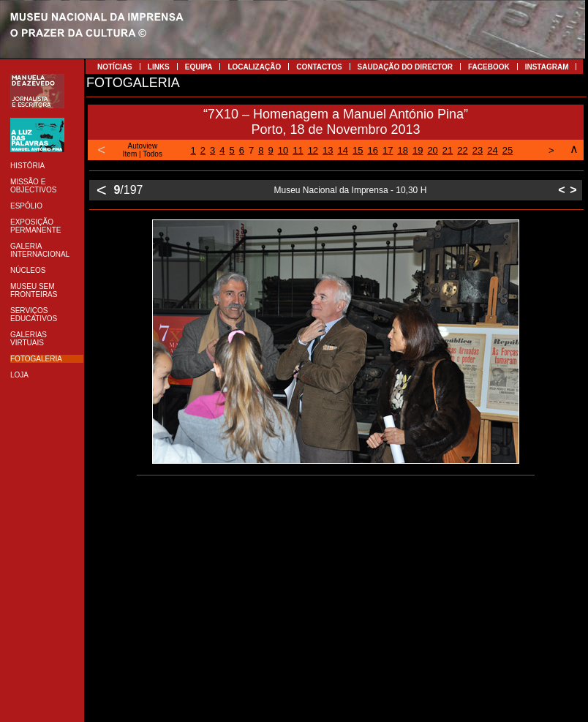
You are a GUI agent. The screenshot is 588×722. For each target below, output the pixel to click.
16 (373, 150)
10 (283, 150)
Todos (152, 154)
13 (328, 150)
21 (448, 150)
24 (492, 150)
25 (508, 150)
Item (130, 154)
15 (358, 150)
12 (313, 150)
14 (343, 150)
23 (478, 150)
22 (462, 150)
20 (432, 150)
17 (388, 150)
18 (402, 150)
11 (298, 150)
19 (418, 150)
